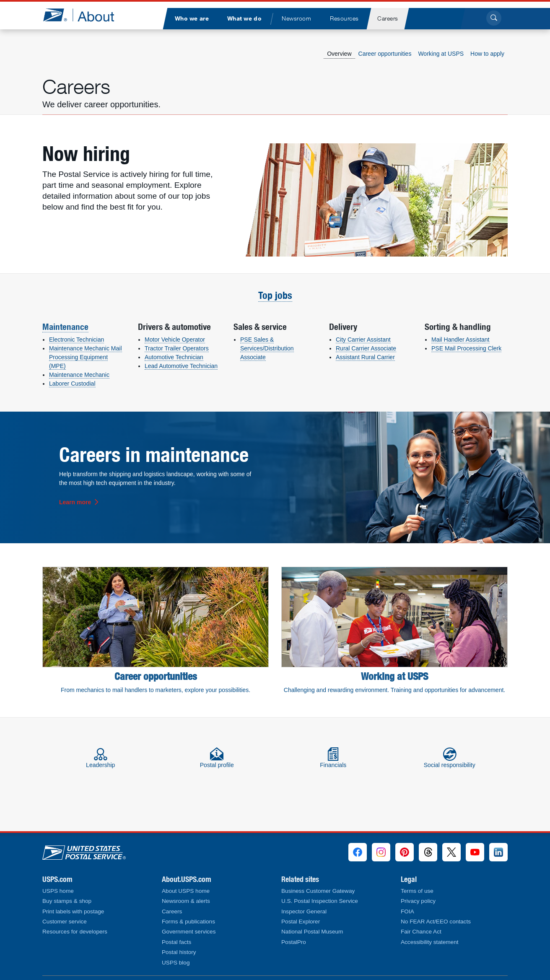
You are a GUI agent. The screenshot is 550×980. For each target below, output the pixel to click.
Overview (339, 54)
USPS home (58, 891)
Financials (333, 758)
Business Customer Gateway (318, 891)
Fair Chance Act (421, 932)
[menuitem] (192, 19)
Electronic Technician (77, 340)
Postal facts (176, 942)
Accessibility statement (430, 942)
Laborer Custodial (72, 384)
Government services (189, 932)
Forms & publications (188, 922)
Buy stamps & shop (67, 901)
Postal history (179, 952)
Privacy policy (418, 901)
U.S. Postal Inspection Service (320, 901)
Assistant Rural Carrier (365, 357)
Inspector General (304, 911)
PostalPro (294, 942)
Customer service (65, 922)
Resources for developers (75, 932)
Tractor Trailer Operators (177, 348)
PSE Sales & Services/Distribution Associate (267, 348)
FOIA (407, 911)
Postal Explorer (301, 922)
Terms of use (417, 891)
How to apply (487, 54)
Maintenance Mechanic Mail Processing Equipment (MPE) (86, 357)
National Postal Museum (312, 932)
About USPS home (186, 891)
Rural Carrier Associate (366, 348)
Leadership (100, 758)
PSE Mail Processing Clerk (466, 348)
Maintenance (65, 327)
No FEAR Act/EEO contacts (436, 922)
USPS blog (176, 963)
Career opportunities (385, 54)
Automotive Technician (174, 357)
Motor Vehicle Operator (175, 340)
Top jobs (275, 295)
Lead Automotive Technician (181, 366)
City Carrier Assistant (363, 340)
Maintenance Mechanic (79, 375)
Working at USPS (441, 54)
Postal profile (217, 758)
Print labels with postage (73, 911)
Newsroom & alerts (186, 901)
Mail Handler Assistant (460, 340)
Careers (172, 911)
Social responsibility (450, 758)
